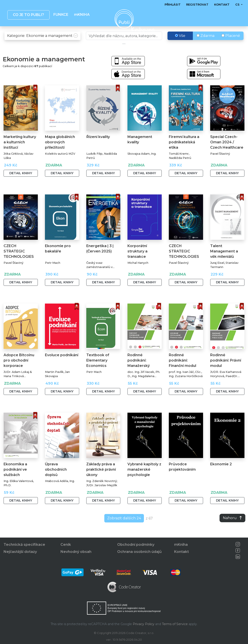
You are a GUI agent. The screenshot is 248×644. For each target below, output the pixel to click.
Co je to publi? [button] (28, 15)
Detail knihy (21, 182)
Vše (180, 45)
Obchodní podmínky (136, 545)
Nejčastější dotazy (20, 552)
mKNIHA (82, 15)
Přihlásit (173, 5)
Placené (231, 45)
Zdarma (206, 45)
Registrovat (198, 5)
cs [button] (238, 5)
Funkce (61, 15)
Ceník (66, 545)
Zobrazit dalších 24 (124, 527)
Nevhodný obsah (76, 552)
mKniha (181, 545)
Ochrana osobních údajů (139, 552)
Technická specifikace (24, 545)
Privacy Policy (144, 624)
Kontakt (222, 5)
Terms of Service (175, 624)
